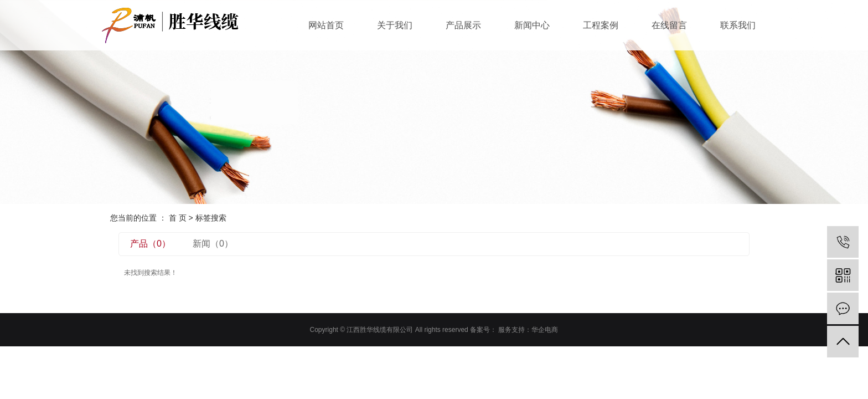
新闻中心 (532, 25)
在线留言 (669, 25)
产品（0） (150, 244)
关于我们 (395, 25)
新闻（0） (213, 244)
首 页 (178, 218)
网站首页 (326, 25)
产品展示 (463, 25)
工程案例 (601, 25)
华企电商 (545, 330)
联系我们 (738, 25)
